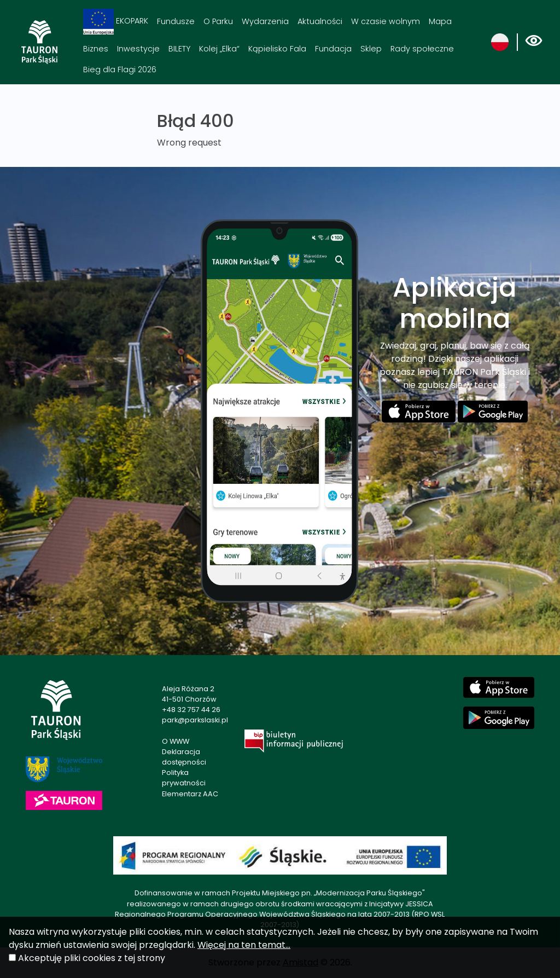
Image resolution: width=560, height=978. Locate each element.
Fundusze (176, 21)
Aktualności (320, 21)
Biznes (96, 49)
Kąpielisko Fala (277, 49)
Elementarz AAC (190, 794)
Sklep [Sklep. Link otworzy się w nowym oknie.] (371, 49)
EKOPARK (116, 22)
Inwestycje (138, 49)
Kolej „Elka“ (219, 49)
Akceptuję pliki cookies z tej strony (92, 958)
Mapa (440, 21)
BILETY (179, 49)
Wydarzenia (265, 21)
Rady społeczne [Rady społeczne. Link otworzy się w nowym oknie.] (422, 49)
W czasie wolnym (386, 21)
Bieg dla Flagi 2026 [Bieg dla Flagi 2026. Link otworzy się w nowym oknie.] (120, 70)
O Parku (218, 21)
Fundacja (333, 49)
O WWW (176, 741)
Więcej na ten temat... (244, 945)
